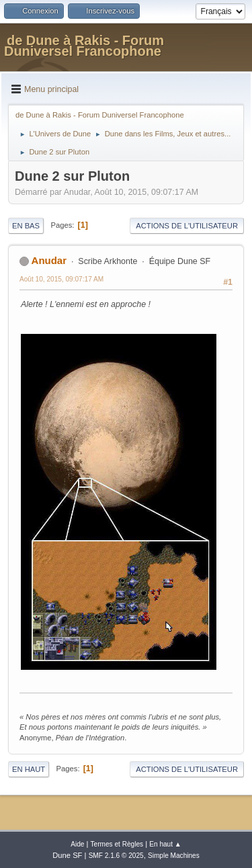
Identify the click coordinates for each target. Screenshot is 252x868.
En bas (26, 226)
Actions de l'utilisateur (187, 226)
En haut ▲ (165, 844)
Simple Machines (174, 856)
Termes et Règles (117, 844)
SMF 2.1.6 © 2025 (116, 856)
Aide (77, 844)
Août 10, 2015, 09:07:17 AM (61, 279)
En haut (29, 769)
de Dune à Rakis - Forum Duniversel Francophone (84, 46)
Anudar (49, 260)
